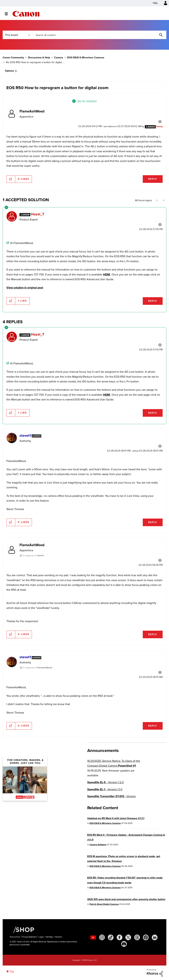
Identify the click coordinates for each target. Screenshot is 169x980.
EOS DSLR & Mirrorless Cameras (86, 58)
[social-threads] (137, 937)
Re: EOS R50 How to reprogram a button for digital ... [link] (35, 62)
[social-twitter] (128, 937)
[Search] (99, 35)
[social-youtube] (93, 937)
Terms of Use (15, 937)
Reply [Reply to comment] (153, 301)
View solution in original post (25, 288)
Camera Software (98, 845)
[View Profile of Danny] (159, 126)
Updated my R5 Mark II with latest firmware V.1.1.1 (116, 818)
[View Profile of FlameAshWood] (32, 111)
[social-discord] (124, 944)
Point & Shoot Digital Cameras (104, 904)
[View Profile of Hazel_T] (38, 214)
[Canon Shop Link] (22, 929)
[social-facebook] (120, 937)
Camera (59, 58)
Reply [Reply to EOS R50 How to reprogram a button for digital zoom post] (153, 179)
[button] (11, 179)
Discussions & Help (39, 58)
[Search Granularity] (17, 35)
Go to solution (87, 101)
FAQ (155, 3)
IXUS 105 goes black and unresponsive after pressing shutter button (126, 899)
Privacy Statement (30, 937)
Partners (59, 937)
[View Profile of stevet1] (25, 435)
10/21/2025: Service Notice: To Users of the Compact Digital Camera (114, 763)
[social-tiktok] (111, 937)
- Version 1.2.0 (106, 782)
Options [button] (9, 71)
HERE (107, 274)
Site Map (49, 937)
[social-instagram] (102, 937)
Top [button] (12, 971)
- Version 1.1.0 (105, 789)
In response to (33, 556)
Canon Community (26, 14)
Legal (41, 937)
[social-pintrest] (146, 937)
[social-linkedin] (155, 937)
